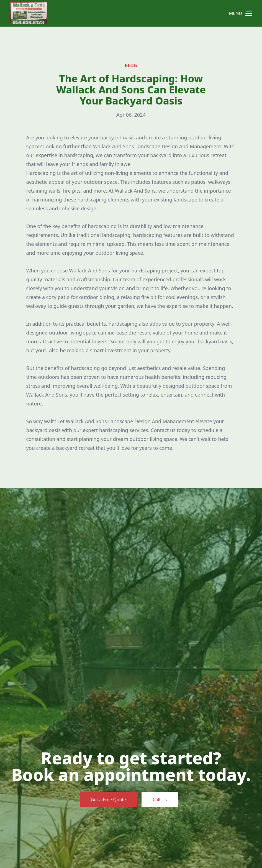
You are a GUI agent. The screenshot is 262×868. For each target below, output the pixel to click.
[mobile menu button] (249, 13)
